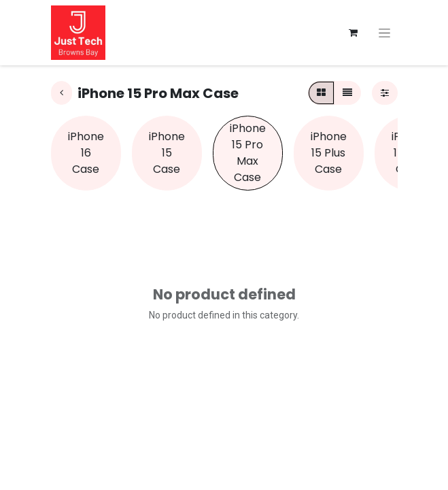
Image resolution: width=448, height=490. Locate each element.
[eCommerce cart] (354, 33)
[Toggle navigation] (384, 33)
